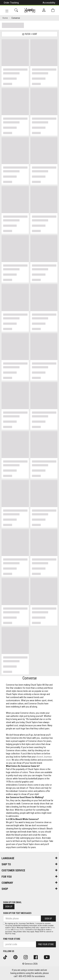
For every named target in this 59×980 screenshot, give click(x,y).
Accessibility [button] (49, 3)
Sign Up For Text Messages (17, 913)
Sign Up (9, 907)
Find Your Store (12, 939)
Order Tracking (11, 3)
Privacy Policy (19, 930)
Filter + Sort (29, 34)
